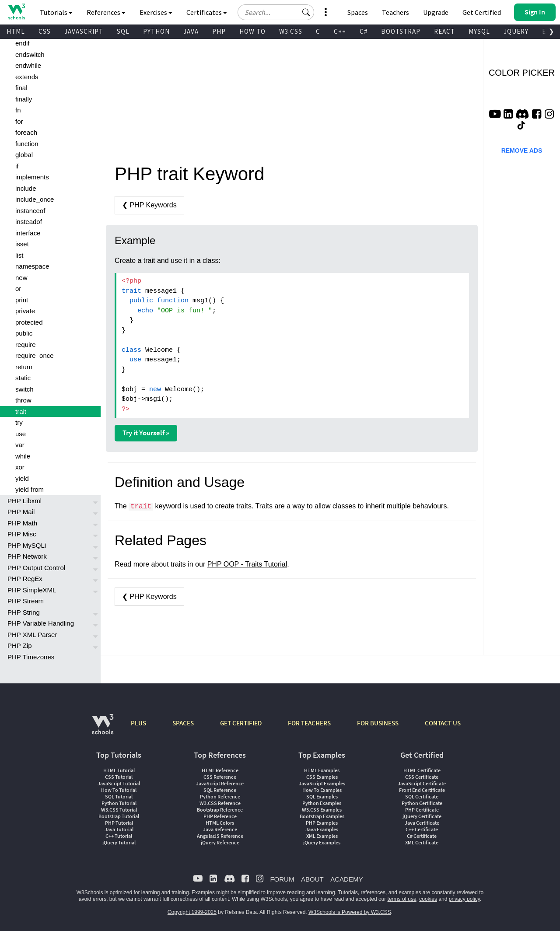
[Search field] (276, 12)
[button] (306, 12)
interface (28, 233)
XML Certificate (422, 842)
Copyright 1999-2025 (192, 912)
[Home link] (16, 12)
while (23, 456)
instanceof (30, 211)
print (22, 300)
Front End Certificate (422, 790)
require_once (35, 355)
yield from (30, 489)
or (18, 289)
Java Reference (220, 829)
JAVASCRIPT (84, 31)
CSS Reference (220, 777)
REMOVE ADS (522, 150)
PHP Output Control (36, 568)
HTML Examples (322, 770)
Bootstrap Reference (220, 810)
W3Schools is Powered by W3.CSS (350, 912)
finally (24, 99)
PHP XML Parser (32, 635)
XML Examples (322, 836)
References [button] (106, 12)
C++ (340, 31)
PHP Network (27, 556)
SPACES (183, 723)
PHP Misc (22, 534)
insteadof (29, 222)
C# (364, 31)
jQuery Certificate (422, 816)
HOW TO (252, 31)
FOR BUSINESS (378, 723)
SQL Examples (322, 796)
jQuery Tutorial (119, 842)
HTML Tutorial (119, 770)
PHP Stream (26, 601)
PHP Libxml (24, 501)
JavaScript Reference (220, 783)
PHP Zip (20, 646)
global (24, 155)
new (21, 278)
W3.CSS (291, 31)
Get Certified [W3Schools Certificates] (482, 12)
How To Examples (322, 790)
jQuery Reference (220, 842)
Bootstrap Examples (322, 816)
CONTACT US (443, 723)
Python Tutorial (119, 803)
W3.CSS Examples (322, 810)
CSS (45, 31)
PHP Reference (220, 816)
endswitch (30, 54)
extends (27, 77)
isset (22, 244)
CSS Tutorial (119, 777)
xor (20, 467)
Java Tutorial (119, 829)
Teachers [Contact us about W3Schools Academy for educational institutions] (395, 12)
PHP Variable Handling (41, 623)
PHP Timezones (31, 657)
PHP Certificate (422, 810)
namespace (32, 266)
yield (22, 478)
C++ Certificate (422, 829)
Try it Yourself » (146, 433)
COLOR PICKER (522, 73)
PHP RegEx (25, 579)
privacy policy (464, 899)
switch (24, 389)
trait (21, 411)
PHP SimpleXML (32, 590)
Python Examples (322, 803)
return (24, 367)
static (23, 378)
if (17, 166)
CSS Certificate (422, 777)
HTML (16, 31)
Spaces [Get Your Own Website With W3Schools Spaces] (358, 12)
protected (29, 322)
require (26, 345)
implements (32, 177)
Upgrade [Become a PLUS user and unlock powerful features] (436, 12)
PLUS (138, 723)
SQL (123, 31)
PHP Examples (322, 823)
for (19, 121)
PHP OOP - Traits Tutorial (247, 564)
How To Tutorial (119, 790)
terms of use (402, 899)
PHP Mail (21, 512)
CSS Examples (322, 777)
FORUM (282, 879)
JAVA (191, 31)
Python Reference (220, 796)
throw (23, 400)
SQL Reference (220, 790)
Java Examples (322, 829)
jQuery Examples (322, 842)
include (26, 188)
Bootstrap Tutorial (119, 816)
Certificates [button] (207, 12)
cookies (428, 899)
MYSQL (479, 31)
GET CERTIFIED (241, 723)
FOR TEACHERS (309, 723)
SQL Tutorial (119, 796)
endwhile (28, 65)
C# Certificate (422, 836)
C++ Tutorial (119, 836)
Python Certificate (422, 803)
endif (23, 43)
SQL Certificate (422, 796)
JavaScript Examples (322, 783)
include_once (35, 199)
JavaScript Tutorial (119, 783)
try (19, 422)
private (25, 311)
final (21, 88)
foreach (26, 132)
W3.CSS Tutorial (119, 810)
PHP (219, 31)
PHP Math (22, 523)
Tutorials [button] (56, 12)
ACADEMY (346, 879)
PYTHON (156, 31)
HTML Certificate (422, 770)
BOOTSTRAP (401, 31)
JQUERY (516, 31)
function (27, 144)
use (21, 434)
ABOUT (312, 879)
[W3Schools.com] (103, 729)
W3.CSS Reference (220, 803)
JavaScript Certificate (422, 783)
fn (18, 110)
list (19, 255)
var (20, 445)
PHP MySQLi (27, 545)
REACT (444, 31)
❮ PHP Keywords (149, 205)
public (24, 333)
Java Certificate (422, 823)
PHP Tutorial (119, 823)
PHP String (24, 612)
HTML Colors (220, 823)
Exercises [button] (156, 12)
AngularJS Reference (220, 836)
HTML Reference (220, 770)
